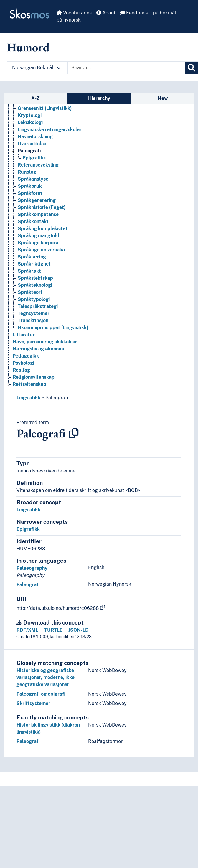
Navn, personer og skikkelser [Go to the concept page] (45, 342)
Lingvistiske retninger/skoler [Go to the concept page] (50, 130)
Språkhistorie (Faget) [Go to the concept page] (42, 207)
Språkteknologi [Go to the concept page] (35, 285)
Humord (28, 47)
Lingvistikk (28, 398)
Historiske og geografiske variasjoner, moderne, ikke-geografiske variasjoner (46, 677)
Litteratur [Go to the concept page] (24, 335)
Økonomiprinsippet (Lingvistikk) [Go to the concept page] (53, 328)
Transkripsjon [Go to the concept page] (33, 321)
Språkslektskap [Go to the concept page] (35, 278)
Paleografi (57, 398)
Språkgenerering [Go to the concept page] (37, 200)
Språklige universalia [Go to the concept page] (41, 250)
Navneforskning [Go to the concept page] (35, 137)
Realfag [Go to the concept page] (21, 370)
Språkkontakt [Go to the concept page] (33, 221)
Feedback (134, 13)
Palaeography (32, 568)
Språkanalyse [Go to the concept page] (33, 179)
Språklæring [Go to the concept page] (32, 257)
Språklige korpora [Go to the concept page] (38, 243)
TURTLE (53, 630)
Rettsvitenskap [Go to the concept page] (29, 384)
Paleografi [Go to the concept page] (29, 151)
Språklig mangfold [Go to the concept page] (38, 236)
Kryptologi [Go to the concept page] (30, 115)
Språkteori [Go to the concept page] (30, 292)
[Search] (192, 68)
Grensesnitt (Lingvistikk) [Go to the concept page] (45, 108)
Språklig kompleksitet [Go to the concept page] (43, 229)
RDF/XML (27, 630)
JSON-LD (79, 630)
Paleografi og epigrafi (41, 694)
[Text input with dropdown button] (126, 68)
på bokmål (165, 13)
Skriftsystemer (33, 703)
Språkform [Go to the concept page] (30, 193)
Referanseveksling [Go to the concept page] (38, 165)
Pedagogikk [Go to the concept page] (26, 356)
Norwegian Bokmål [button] (36, 68)
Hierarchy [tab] (99, 98)
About (106, 13)
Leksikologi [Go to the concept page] (30, 122)
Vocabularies (74, 13)
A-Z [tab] (36, 98)
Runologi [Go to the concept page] (28, 172)
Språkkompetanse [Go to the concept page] (38, 214)
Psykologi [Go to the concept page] (23, 363)
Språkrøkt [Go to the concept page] (29, 271)
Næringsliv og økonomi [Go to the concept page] (38, 349)
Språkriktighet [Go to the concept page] (34, 264)
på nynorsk (69, 20)
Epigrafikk (28, 529)
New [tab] (163, 98)
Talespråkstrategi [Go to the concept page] (38, 306)
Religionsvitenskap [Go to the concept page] (34, 377)
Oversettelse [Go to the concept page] (32, 144)
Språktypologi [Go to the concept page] (34, 299)
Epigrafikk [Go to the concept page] (34, 158)
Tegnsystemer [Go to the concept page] (34, 313)
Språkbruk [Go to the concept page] (30, 186)
